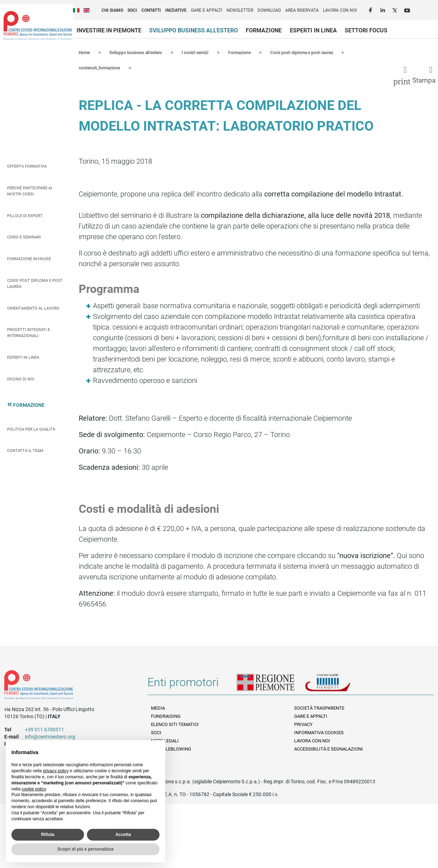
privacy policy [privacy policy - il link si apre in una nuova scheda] (56, 771)
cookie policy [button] (34, 789)
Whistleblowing (171, 748)
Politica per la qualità (31, 429)
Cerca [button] (435, 11)
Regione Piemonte (271, 684)
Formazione (264, 30)
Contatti (151, 10)
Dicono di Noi (21, 378)
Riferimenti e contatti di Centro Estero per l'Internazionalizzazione (69, 685)
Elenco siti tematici (175, 724)
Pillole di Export (25, 215)
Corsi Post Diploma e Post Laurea (35, 283)
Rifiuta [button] (48, 835)
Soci (132, 10)
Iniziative (176, 10)
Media (158, 707)
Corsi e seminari (24, 236)
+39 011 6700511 (45, 729)
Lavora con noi (340, 10)
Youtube (408, 9)
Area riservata (302, 10)
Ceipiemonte (38, 25)
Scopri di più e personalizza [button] (85, 849)
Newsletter (240, 10)
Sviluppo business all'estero (194, 30)
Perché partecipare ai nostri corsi (30, 190)
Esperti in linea (313, 30)
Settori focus (366, 30)
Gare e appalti (207, 10)
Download (269, 10)
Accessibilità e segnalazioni (328, 748)
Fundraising (166, 716)
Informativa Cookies (319, 732)
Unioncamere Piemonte (338, 684)
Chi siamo (112, 10)
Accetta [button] (123, 835)
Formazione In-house (29, 258)
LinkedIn (384, 9)
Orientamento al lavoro (33, 308)
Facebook (371, 9)
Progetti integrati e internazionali (28, 332)
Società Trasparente (319, 707)
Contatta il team (25, 450)
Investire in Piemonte (109, 30)
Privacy (303, 724)
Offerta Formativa (27, 166)
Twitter (396, 9)
